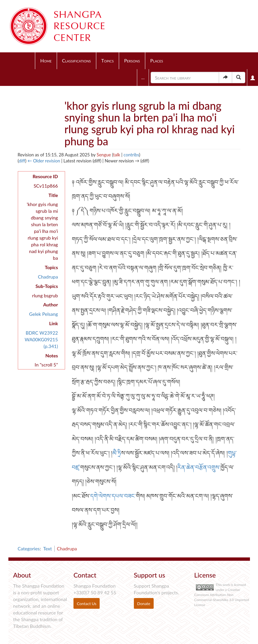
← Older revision (44, 161)
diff (22, 161)
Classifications (76, 61)
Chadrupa (48, 277)
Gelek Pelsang (44, 314)
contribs (131, 155)
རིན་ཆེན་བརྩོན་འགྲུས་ (199, 467)
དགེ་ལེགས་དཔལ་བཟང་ (113, 496)
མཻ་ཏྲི (117, 453)
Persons (132, 61)
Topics (108, 61)
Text (48, 549)
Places (157, 61)
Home (46, 61)
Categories (29, 549)
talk (117, 155)
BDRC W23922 (42, 333)
